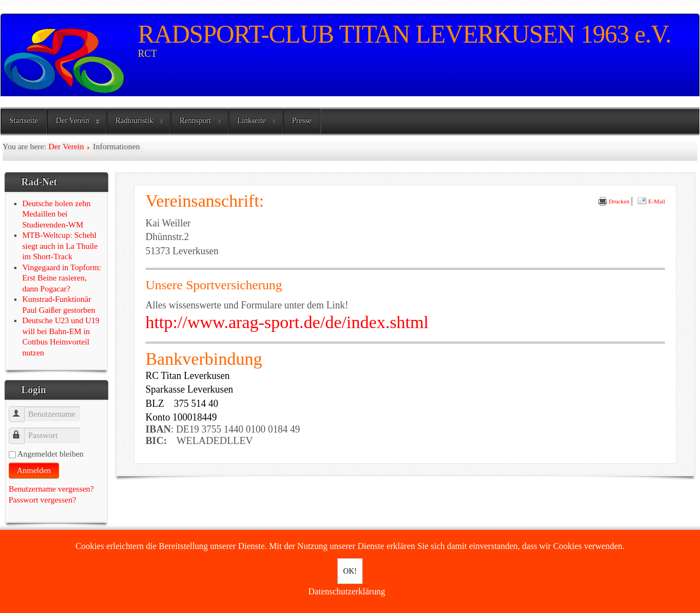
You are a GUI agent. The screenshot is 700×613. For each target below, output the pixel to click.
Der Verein (72, 121)
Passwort (22, 431)
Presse (302, 121)
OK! (350, 571)
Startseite (24, 121)
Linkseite (252, 121)
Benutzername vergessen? (51, 489)
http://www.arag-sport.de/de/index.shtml (287, 322)
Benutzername (22, 409)
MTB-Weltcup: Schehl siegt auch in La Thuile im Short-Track (60, 246)
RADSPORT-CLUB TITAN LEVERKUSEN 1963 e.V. (404, 34)
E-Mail (652, 201)
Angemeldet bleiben (51, 454)
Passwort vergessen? (42, 500)
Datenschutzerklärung (347, 591)
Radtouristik (134, 121)
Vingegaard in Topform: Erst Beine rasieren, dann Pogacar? (62, 278)
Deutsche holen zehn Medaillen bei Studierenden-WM (57, 214)
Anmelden (34, 470)
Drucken (614, 201)
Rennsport (195, 121)
